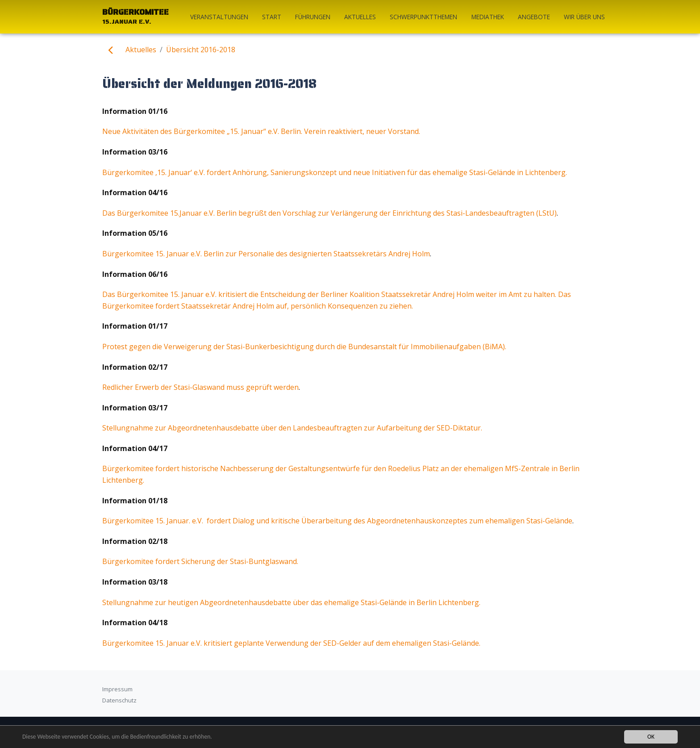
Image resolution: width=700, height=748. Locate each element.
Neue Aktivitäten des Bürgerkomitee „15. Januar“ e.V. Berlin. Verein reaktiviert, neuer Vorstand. (261, 131)
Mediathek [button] (488, 17)
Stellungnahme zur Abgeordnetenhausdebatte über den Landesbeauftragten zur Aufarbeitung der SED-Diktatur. (292, 428)
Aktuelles (141, 50)
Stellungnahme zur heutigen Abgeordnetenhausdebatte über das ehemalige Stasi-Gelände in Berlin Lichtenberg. (291, 602)
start (272, 17)
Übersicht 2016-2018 (201, 50)
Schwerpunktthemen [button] (423, 17)
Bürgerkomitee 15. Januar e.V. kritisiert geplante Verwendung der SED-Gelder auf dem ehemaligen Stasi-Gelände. (291, 643)
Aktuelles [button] (360, 17)
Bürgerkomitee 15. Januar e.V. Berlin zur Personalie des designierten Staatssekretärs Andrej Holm (266, 254)
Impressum (117, 689)
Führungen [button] (313, 17)
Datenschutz (119, 700)
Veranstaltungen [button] (219, 17)
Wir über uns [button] (584, 17)
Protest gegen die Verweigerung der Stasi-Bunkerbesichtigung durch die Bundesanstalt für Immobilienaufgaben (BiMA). (304, 347)
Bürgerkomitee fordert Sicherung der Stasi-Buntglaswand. (200, 561)
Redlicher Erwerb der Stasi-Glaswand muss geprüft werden (200, 387)
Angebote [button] (534, 17)
